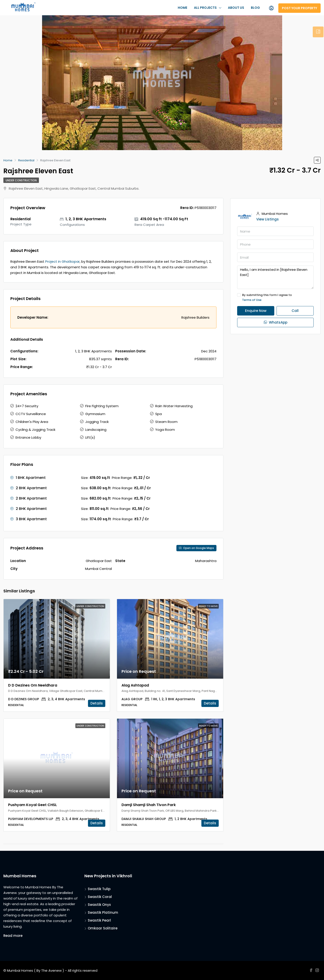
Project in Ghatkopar (62, 261)
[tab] (318, 32)
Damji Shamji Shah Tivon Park (149, 805)
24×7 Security (27, 406)
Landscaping (96, 430)
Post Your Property (299, 8)
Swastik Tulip (99, 889)
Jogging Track (97, 422)
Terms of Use (252, 300)
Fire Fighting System (102, 406)
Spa (159, 414)
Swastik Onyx (99, 905)
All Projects (205, 8)
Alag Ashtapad (135, 685)
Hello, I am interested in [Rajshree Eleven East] (275, 277)
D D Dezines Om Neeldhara (33, 685)
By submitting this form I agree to (275, 298)
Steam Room (166, 422)
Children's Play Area (32, 422)
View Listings (268, 219)
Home (182, 8)
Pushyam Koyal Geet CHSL (33, 805)
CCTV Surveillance (31, 414)
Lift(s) (90, 437)
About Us (236, 8)
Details (97, 703)
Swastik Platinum (103, 912)
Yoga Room (165, 430)
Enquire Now (256, 311)
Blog (255, 8)
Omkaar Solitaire (103, 928)
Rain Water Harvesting (174, 406)
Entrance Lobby (28, 437)
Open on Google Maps (196, 548)
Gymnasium (95, 414)
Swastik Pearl (99, 920)
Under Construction (21, 180)
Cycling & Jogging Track (35, 430)
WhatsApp (276, 322)
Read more (13, 936)
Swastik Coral (100, 897)
